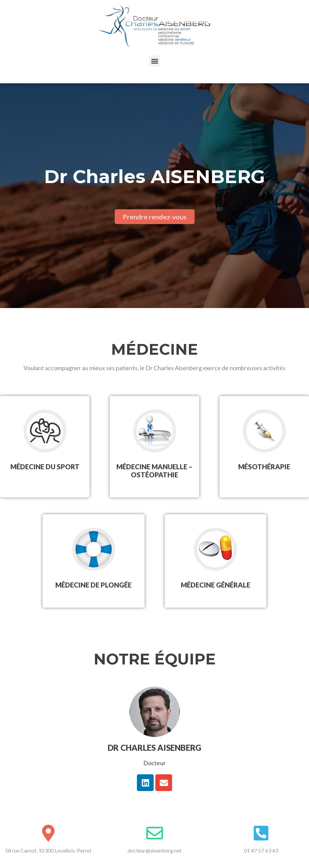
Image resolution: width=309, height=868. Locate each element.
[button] (154, 61)
